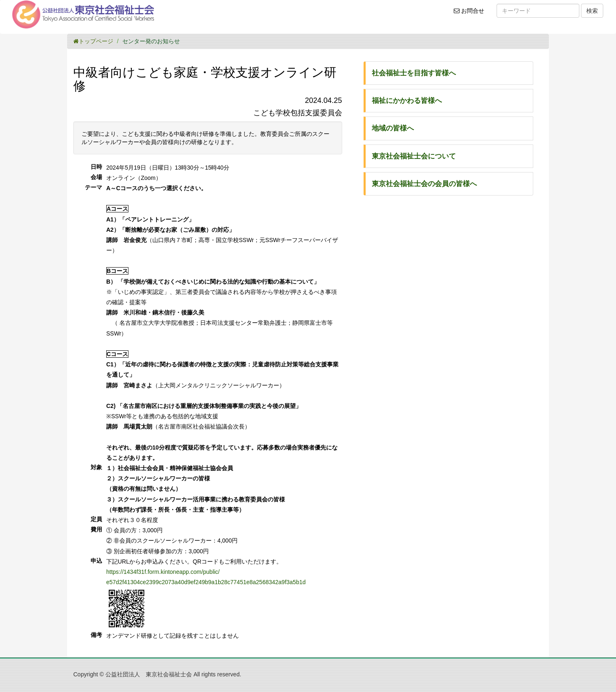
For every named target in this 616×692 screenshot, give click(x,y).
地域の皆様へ (393, 128)
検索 (592, 11)
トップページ (93, 41)
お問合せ (472, 14)
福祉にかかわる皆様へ (407, 101)
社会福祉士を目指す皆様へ (414, 73)
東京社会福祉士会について (414, 156)
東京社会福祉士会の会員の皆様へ (424, 184)
